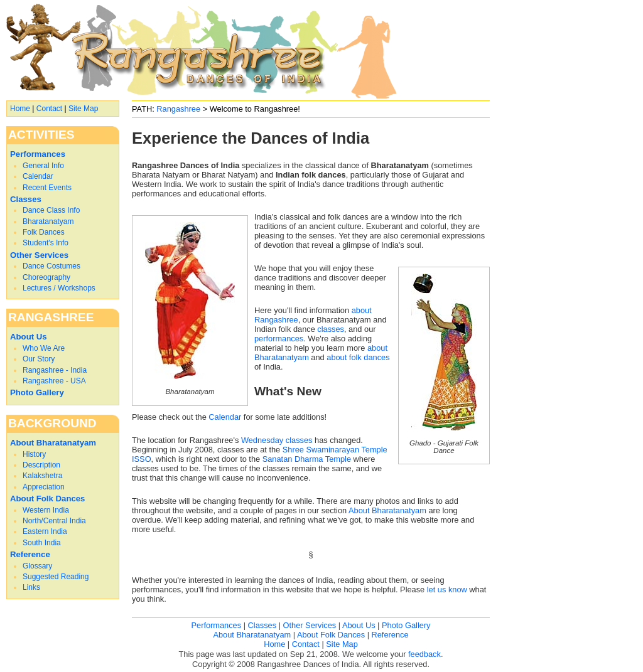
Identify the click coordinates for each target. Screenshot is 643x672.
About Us (29, 337)
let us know (447, 589)
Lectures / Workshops (59, 288)
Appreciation (44, 487)
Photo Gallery (37, 392)
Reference (30, 554)
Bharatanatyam (48, 221)
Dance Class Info (51, 210)
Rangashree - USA (54, 381)
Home (20, 109)
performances (279, 339)
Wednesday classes (277, 440)
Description (41, 465)
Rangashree (178, 109)
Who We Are (44, 348)
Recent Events (47, 188)
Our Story (39, 359)
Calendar (225, 417)
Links (31, 587)
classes (331, 329)
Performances (38, 154)
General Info (43, 166)
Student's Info (46, 243)
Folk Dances (44, 232)
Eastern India (45, 531)
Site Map (83, 109)
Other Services (39, 255)
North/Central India (54, 521)
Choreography (46, 277)
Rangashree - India (55, 370)
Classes (26, 199)
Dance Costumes (51, 266)
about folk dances (358, 357)
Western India (46, 510)
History (34, 454)
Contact (49, 109)
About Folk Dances (47, 499)
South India (42, 543)
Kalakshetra (42, 476)
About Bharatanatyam (387, 510)
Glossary (37, 566)
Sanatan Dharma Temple (307, 459)
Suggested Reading (56, 577)
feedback (424, 654)
